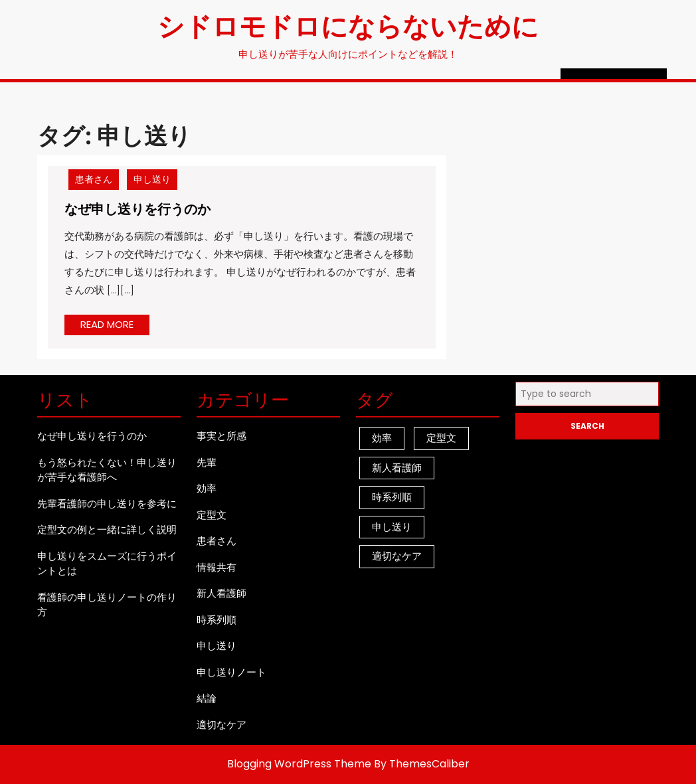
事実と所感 (221, 436)
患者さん (94, 179)
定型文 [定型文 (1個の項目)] (441, 438)
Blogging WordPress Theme (299, 764)
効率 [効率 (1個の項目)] (382, 438)
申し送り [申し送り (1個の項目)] (392, 527)
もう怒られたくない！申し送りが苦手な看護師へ (107, 470)
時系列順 (217, 620)
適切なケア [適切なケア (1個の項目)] (397, 556)
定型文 (212, 515)
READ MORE (115, 326)
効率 (207, 488)
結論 (207, 698)
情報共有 (217, 567)
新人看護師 (221, 593)
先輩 (207, 462)
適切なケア (221, 725)
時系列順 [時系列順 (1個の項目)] (392, 497)
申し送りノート (231, 672)
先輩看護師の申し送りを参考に (107, 504)
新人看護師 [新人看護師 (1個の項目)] (397, 468)
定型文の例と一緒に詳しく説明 (107, 529)
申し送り (152, 179)
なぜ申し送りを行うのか (137, 208)
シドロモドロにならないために (348, 25)
